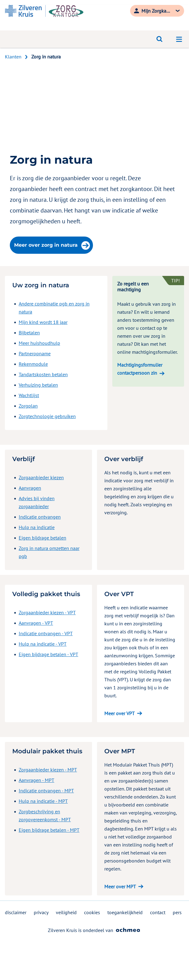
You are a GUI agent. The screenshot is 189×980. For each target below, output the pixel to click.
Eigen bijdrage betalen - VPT (48, 654)
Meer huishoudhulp (39, 343)
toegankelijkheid (125, 912)
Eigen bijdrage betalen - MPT (49, 830)
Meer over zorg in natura (52, 245)
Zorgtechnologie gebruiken (47, 416)
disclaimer (16, 912)
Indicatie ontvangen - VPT (46, 633)
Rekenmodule (33, 364)
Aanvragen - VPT (36, 623)
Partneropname (35, 353)
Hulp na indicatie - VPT (43, 644)
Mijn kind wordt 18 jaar (43, 322)
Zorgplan (28, 406)
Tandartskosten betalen (43, 374)
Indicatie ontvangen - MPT (46, 791)
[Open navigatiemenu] (179, 39)
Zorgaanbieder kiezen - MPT (48, 770)
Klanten (13, 57)
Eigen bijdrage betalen (42, 538)
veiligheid (66, 912)
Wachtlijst (29, 395)
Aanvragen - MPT (37, 780)
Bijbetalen (29, 333)
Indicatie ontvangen (40, 517)
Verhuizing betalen (38, 385)
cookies (92, 912)
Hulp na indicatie (37, 527)
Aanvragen (30, 488)
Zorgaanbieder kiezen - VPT (47, 612)
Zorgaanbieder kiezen (41, 477)
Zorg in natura (46, 57)
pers (177, 912)
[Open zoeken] (160, 39)
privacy (41, 912)
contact (158, 912)
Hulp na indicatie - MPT (43, 801)
